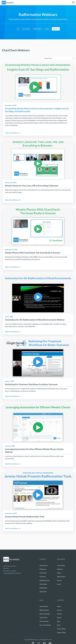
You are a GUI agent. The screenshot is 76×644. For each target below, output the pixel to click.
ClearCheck (43, 573)
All (18, 29)
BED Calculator (44, 610)
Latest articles (44, 606)
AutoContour (44, 565)
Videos (47, 29)
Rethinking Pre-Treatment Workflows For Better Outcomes (31, 384)
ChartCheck (43, 584)
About (59, 606)
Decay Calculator (45, 614)
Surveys (59, 580)
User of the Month (45, 625)
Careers (59, 610)
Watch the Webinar (13, 133)
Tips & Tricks (43, 618)
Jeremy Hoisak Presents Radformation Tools (25, 517)
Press (59, 625)
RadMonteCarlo (45, 580)
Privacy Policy (61, 629)
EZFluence (43, 569)
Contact (59, 614)
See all (59, 584)
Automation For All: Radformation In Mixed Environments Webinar (35, 320)
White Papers (38, 29)
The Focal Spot (44, 621)
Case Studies (26, 29)
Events (59, 618)
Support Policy (61, 632)
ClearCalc (43, 577)
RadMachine (43, 588)
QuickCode (43, 592)
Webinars (60, 569)
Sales (59, 621)
